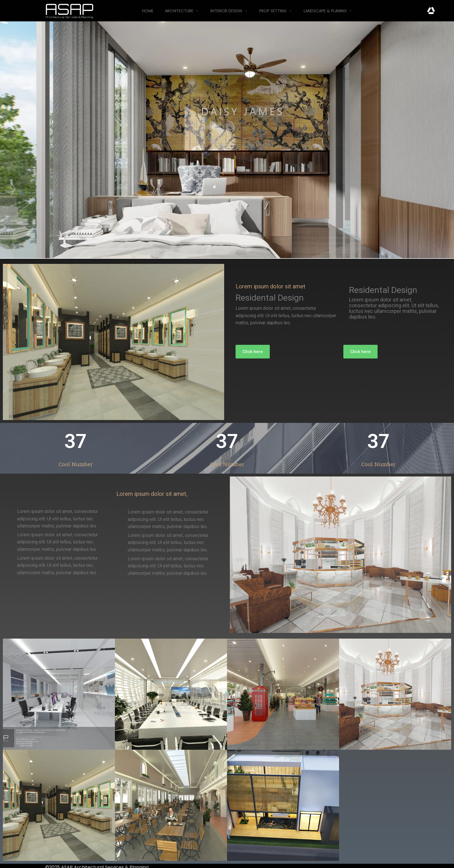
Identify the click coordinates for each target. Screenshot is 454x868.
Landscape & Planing (328, 11)
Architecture (182, 11)
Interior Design (229, 11)
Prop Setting (276, 11)
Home (148, 11)
